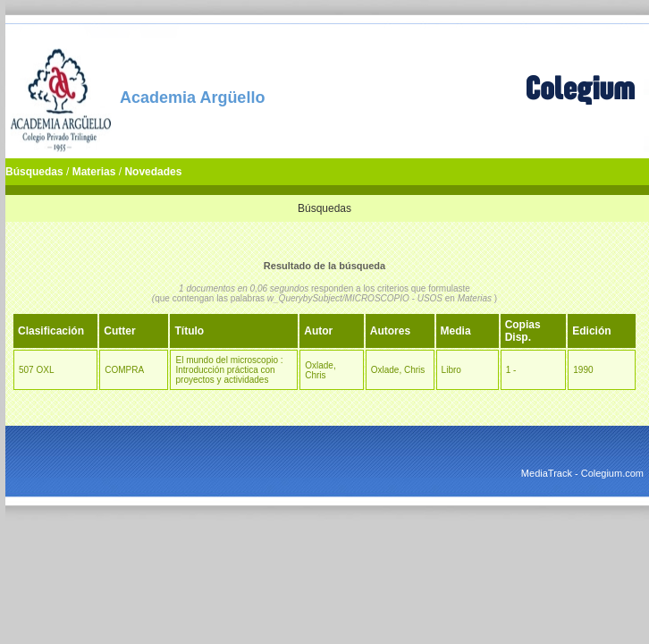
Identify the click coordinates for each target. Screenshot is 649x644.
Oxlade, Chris (320, 370)
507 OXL (36, 370)
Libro (451, 370)
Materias (94, 172)
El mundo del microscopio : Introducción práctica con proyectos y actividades (229, 370)
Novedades (153, 172)
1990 (583, 370)
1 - (511, 370)
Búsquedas (34, 172)
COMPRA (124, 370)
